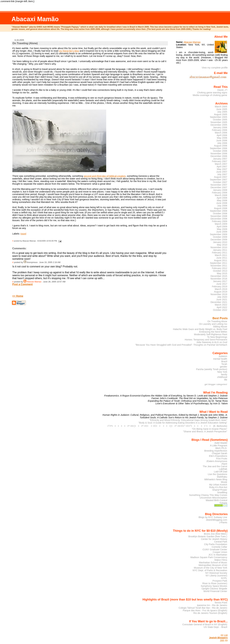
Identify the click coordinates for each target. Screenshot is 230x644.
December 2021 (219, 302)
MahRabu (222, 477)
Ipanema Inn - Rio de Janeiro (212, 605)
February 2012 (219, 268)
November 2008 (219, 216)
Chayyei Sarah (219, 453)
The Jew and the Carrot (215, 466)
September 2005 (218, 117)
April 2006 (222, 135)
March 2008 (221, 195)
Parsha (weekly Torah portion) (212, 369)
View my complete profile (215, 68)
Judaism (223, 356)
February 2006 (219, 130)
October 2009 (220, 237)
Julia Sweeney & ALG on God (212, 342)
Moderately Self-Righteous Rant (211, 334)
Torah (224, 364)
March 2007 (221, 164)
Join (222, 640)
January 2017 (220, 281)
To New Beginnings (217, 337)
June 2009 (222, 232)
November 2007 (219, 185)
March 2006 (221, 133)
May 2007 (222, 169)
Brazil (224, 361)
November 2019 (219, 294)
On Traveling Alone (217, 321)
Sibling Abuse (220, 327)
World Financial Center (215, 591)
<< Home (18, 296)
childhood (222, 377)
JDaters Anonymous (217, 461)
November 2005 (219, 122)
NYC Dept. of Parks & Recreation (210, 570)
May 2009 (222, 229)
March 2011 (221, 255)
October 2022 (220, 310)
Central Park (221, 542)
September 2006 (218, 148)
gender (224, 367)
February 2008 (219, 193)
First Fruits (222, 459)
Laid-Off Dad (220, 472)
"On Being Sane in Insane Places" (210, 429)
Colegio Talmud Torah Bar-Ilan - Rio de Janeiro (203, 608)
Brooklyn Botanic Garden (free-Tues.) (208, 536)
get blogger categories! (216, 384)
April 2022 (222, 307)
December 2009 (219, 240)
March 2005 (221, 107)
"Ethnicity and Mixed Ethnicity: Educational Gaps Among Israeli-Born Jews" (188, 420)
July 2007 (222, 174)
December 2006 (219, 156)
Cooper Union (220, 552)
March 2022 (221, 305)
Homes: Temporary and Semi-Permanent (206, 340)
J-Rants (223, 522)
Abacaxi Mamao (34, 282)
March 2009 (221, 224)
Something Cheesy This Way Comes (208, 495)
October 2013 (220, 271)
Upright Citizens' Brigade (214, 589)
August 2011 (221, 260)
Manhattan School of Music (213, 563)
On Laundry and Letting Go (213, 324)
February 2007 (219, 161)
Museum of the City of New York (210, 568)
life (226, 380)
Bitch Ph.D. (221, 448)
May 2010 (222, 245)
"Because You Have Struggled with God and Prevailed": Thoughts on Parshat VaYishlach (181, 345)
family (224, 374)
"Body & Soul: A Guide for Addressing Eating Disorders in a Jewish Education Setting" (183, 423)
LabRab (223, 469)
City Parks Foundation (216, 544)
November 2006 (219, 154)
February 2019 (219, 286)
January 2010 (220, 242)
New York (222, 372)
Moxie (224, 482)
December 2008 (219, 219)
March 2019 (221, 289)
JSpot (224, 464)
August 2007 (221, 177)
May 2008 (222, 200)
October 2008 (220, 213)
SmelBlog (222, 492)
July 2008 (222, 206)
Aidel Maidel (221, 443)
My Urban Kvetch (218, 485)
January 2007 (220, 159)
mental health (220, 359)
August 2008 (221, 208)
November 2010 (219, 247)
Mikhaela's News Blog (216, 479)
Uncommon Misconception (213, 498)
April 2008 (222, 198)
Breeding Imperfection (216, 451)
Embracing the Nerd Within (213, 332)
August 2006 (221, 146)
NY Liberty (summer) (216, 576)
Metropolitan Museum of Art (213, 565)
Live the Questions (218, 474)
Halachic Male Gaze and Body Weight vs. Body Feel (200, 329)
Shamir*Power (220, 490)
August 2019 (221, 292)
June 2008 (222, 203)
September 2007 (218, 180)
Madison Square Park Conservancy (209, 557)
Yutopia (223, 503)
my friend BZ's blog (69, 51)
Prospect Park (220, 581)
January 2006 (220, 127)
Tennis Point (221, 603)
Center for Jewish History (214, 539)
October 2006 (220, 151)
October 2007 (220, 182)
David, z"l (222, 90)
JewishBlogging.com (217, 520)
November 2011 (219, 266)
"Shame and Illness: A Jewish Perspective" (205, 432)
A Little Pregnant (219, 446)
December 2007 (219, 187)
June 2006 (222, 140)
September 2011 (218, 263)
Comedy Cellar (219, 547)
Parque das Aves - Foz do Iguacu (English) (205, 610)
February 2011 (219, 253)
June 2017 (222, 284)
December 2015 (219, 276)
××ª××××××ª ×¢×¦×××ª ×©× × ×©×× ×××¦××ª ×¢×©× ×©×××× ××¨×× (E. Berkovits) (167, 426)
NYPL (224, 578)
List (226, 635)
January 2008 (220, 190)
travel (23, 234)
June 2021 (222, 300)
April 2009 (222, 227)
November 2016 (219, 279)
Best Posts (220, 318)
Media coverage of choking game (210, 95)
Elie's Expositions (218, 456)
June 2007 (222, 172)
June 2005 (222, 109)
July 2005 (222, 112)
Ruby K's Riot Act (218, 487)
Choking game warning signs (212, 93)
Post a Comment (23, 284)
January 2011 (220, 250)
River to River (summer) (215, 583)
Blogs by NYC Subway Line (213, 517)
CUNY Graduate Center (215, 549)
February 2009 (219, 221)
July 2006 (222, 143)
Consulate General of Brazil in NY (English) (205, 624)
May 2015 (222, 273)
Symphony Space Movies (214, 586)
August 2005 (221, 114)
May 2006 (222, 138)
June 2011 (222, 258)
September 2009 (218, 234)
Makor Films (221, 560)
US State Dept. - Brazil (215, 627)
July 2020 (222, 297)
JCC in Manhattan (218, 555)
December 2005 (219, 125)
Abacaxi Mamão (35, 19)
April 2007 (222, 167)
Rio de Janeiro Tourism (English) (210, 613)
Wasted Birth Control (216, 500)
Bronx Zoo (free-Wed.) (216, 534)
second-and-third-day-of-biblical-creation (105, 176)
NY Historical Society (216, 573)
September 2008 (218, 211)
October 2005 (220, 120)
